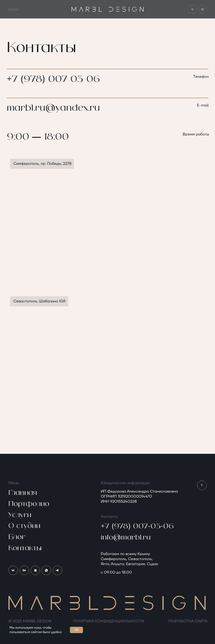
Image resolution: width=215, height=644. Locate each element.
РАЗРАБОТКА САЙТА (188, 621)
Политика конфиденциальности (108, 621)
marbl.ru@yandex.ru (53, 108)
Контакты (25, 548)
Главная (23, 493)
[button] (13, 9)
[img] (202, 9)
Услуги (20, 515)
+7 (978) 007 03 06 (53, 79)
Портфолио (29, 504)
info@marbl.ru (126, 537)
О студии (24, 526)
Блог (17, 537)
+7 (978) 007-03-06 (137, 526)
